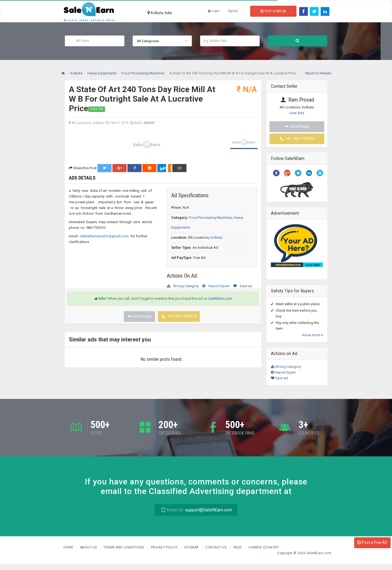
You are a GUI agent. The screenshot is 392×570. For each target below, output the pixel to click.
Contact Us (216, 547)
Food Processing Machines (210, 218)
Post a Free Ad (273, 11)
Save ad (243, 286)
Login (214, 11)
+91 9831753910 (179, 316)
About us (89, 547)
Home (69, 547)
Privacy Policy (165, 547)
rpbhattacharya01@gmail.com (104, 236)
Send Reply (140, 316)
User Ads (297, 113)
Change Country (264, 547)
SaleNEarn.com (220, 298)
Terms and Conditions (124, 547)
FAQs (238, 547)
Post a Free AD (372, 542)
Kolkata (216, 237)
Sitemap (192, 547)
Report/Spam (216, 286)
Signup (233, 11)
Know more (313, 335)
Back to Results (318, 73)
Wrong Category (183, 286)
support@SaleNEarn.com (196, 510)
